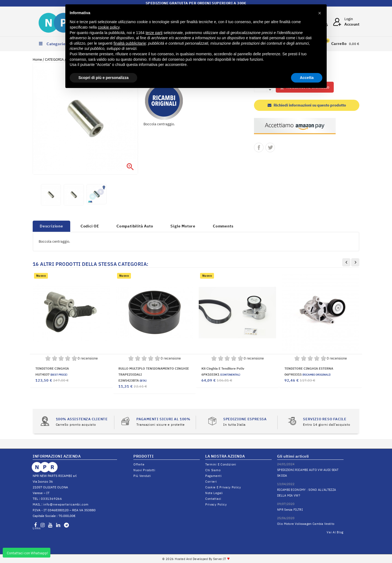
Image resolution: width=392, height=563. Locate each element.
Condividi (259, 147)
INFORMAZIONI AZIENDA (57, 456)
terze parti (154, 33)
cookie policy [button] (109, 27)
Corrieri (211, 482)
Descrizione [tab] (51, 226)
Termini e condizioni (221, 464)
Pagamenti (213, 476)
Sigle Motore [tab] (183, 226)
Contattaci (213, 499)
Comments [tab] (223, 226)
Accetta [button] (307, 78)
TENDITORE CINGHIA (52, 368)
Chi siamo (213, 470)
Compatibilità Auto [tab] (135, 226)
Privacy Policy (216, 504)
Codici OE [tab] (90, 226)
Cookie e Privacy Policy (223, 487)
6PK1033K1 (221, 374)
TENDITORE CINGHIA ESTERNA (309, 368)
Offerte (139, 464)
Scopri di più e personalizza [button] (103, 78)
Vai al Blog (335, 532)
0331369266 (51, 499)
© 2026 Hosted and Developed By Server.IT (196, 559)
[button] (320, 13)
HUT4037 (51, 374)
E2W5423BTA (132, 380)
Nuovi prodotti (144, 470)
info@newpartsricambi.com (66, 504)
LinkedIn (36, 528)
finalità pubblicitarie (130, 43)
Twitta (270, 147)
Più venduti (142, 476)
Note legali (214, 493)
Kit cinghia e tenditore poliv (223, 368)
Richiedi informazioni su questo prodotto (307, 105)
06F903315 (307, 374)
